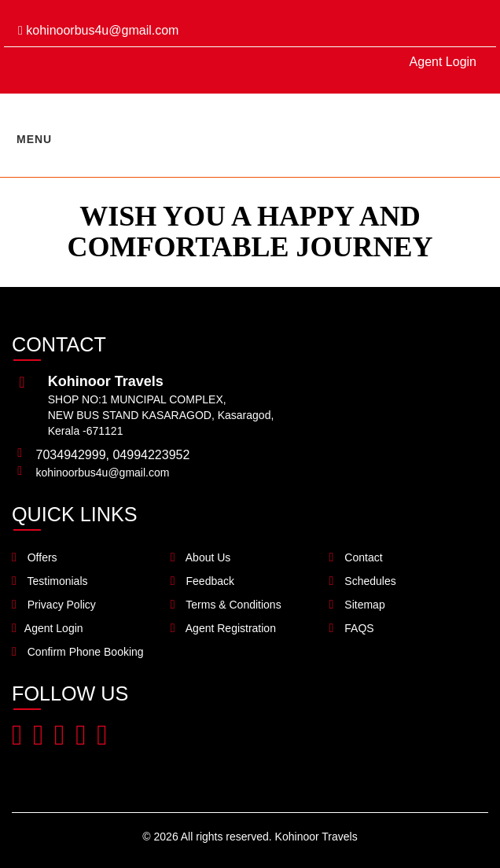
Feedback (202, 581)
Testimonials (50, 581)
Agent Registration (223, 628)
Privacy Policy (54, 605)
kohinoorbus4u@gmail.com (98, 30)
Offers (35, 557)
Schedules (363, 581)
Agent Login (443, 62)
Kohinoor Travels (316, 837)
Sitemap (357, 605)
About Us (201, 557)
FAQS (352, 628)
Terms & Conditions (226, 605)
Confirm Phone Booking (78, 652)
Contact (356, 557)
